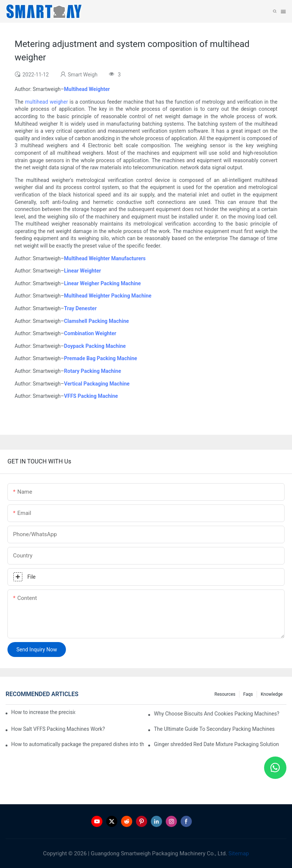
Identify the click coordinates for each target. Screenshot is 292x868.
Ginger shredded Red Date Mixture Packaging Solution (216, 744)
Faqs (248, 694)
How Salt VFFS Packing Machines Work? (58, 729)
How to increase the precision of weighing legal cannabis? (43, 712)
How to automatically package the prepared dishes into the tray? (77, 744)
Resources (225, 694)
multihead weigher (46, 102)
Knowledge (272, 694)
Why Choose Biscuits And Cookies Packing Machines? (217, 714)
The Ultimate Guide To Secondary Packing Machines (214, 729)
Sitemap (238, 853)
